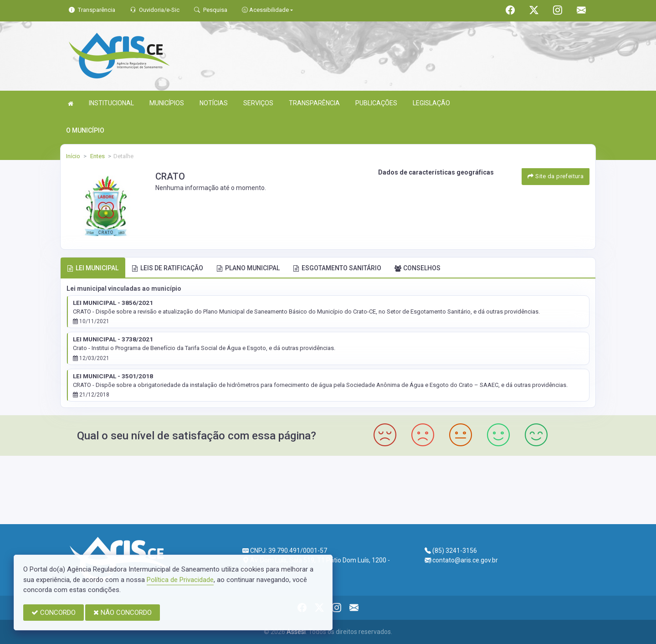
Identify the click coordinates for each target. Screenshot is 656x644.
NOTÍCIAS (214, 103)
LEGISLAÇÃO (431, 103)
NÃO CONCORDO (123, 613)
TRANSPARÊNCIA (314, 103)
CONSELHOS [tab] (418, 268)
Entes (97, 156)
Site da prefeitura (556, 176)
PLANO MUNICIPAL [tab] (248, 268)
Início (73, 156)
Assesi (296, 632)
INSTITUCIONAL (111, 103)
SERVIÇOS (258, 103)
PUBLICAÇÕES (376, 103)
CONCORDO (54, 613)
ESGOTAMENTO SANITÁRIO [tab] (337, 268)
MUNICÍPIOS (167, 103)
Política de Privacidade (180, 580)
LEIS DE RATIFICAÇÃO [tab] (167, 268)
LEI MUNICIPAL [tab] (93, 268)
